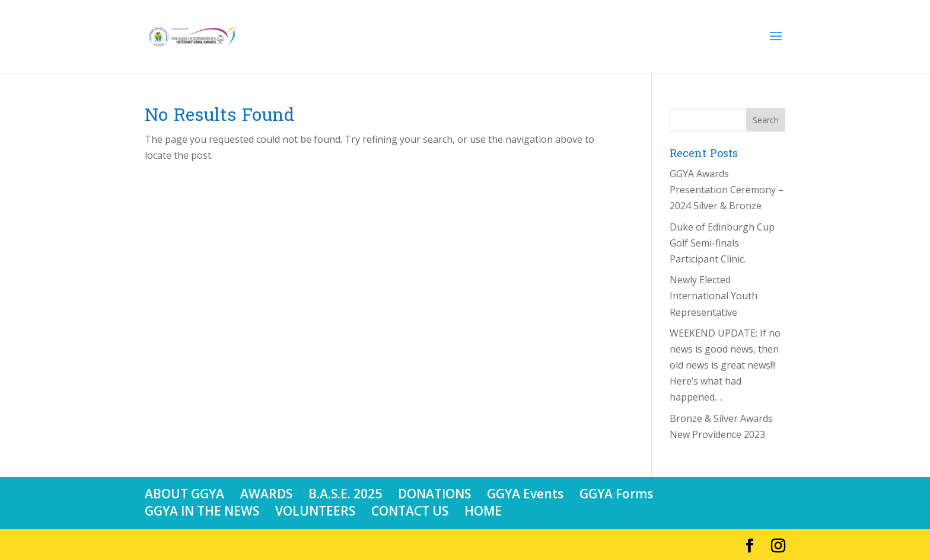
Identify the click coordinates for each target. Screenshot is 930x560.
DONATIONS (434, 494)
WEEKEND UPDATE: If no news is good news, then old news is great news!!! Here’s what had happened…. (725, 365)
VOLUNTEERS (315, 511)
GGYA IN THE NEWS (202, 511)
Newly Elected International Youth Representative (714, 296)
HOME (483, 511)
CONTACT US (410, 511)
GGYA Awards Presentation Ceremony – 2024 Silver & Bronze (727, 190)
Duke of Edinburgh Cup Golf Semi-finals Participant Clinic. (722, 243)
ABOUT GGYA (184, 494)
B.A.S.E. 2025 (345, 494)
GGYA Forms (616, 494)
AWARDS (266, 494)
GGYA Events (525, 494)
